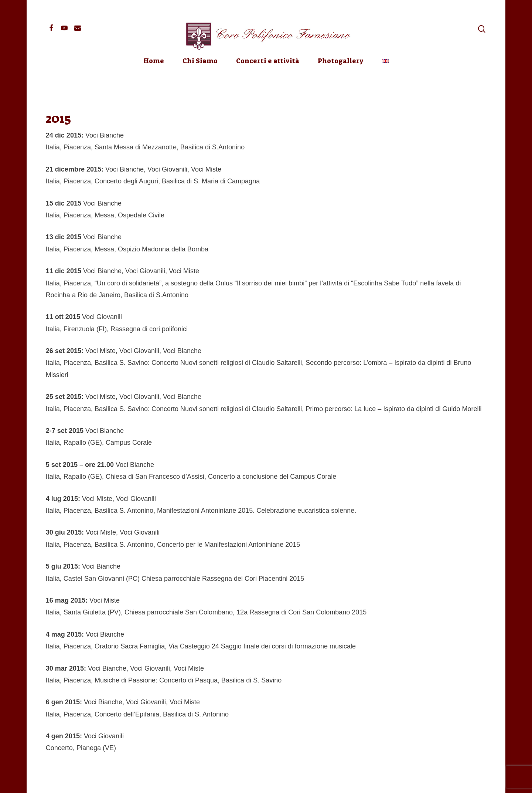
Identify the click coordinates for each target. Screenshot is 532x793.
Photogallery (341, 81)
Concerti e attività (268, 81)
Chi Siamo (200, 81)
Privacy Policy (145, 782)
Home (154, 81)
